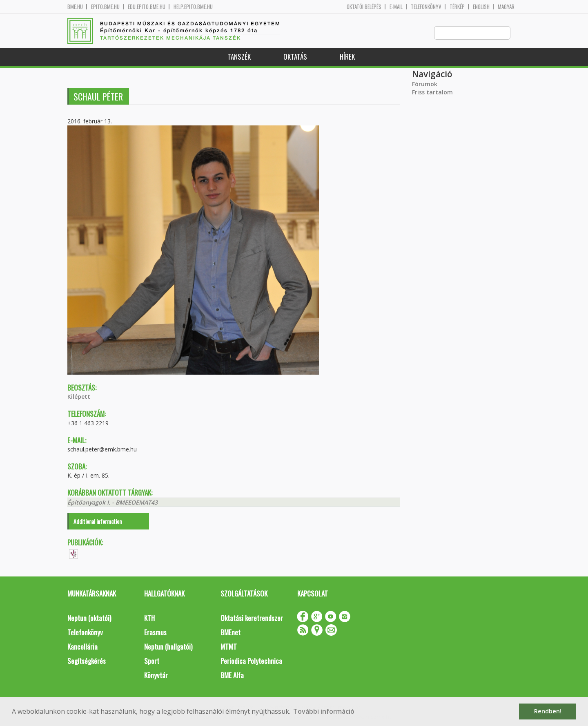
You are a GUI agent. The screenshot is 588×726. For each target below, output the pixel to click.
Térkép (457, 7)
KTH (149, 618)
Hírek (347, 57)
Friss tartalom (432, 93)
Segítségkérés (87, 661)
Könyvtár (156, 676)
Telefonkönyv (426, 7)
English (481, 7)
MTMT (229, 647)
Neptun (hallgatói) (168, 647)
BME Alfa (232, 676)
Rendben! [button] (548, 711)
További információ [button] (324, 711)
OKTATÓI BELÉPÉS (364, 7)
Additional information (98, 522)
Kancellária (82, 647)
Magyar (506, 7)
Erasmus (155, 633)
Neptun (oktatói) (89, 618)
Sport (152, 661)
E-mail (396, 7)
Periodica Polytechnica (251, 661)
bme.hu (75, 7)
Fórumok (425, 84)
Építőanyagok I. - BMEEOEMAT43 (112, 503)
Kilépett (79, 397)
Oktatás (295, 57)
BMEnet (231, 633)
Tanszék (239, 57)
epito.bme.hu (105, 7)
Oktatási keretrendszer (252, 618)
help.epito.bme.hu (193, 7)
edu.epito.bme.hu (147, 7)
